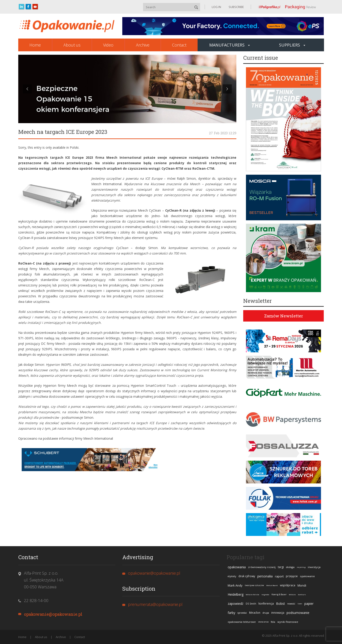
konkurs (302, 594)
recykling (301, 567)
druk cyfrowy (247, 576)
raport (279, 576)
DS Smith (251, 604)
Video (108, 45)
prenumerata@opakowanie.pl (155, 604)
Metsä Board (272, 585)
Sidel (300, 604)
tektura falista (252, 594)
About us (72, 45)
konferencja (266, 604)
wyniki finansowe (288, 622)
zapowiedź (236, 604)
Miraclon (255, 613)
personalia (265, 576)
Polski (74, 147)
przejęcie (292, 576)
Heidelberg (236, 594)
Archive (143, 45)
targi (281, 567)
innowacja (278, 613)
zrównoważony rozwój (262, 567)
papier (309, 604)
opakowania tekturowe (242, 622)
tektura (292, 594)
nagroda (265, 594)
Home (35, 45)
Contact (179, 45)
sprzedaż (242, 613)
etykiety (232, 576)
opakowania (237, 567)
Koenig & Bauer (279, 594)
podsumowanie (298, 613)
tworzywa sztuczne (254, 585)
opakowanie (307, 576)
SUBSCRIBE (236, 7)
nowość (291, 604)
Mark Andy (235, 585)
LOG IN (216, 7)
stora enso (263, 622)
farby (231, 613)
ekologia (290, 567)
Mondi (302, 585)
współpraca (288, 585)
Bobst (281, 604)
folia (273, 622)
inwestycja (314, 567)
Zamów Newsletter (284, 316)
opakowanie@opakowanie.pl (53, 614)
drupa (266, 613)
